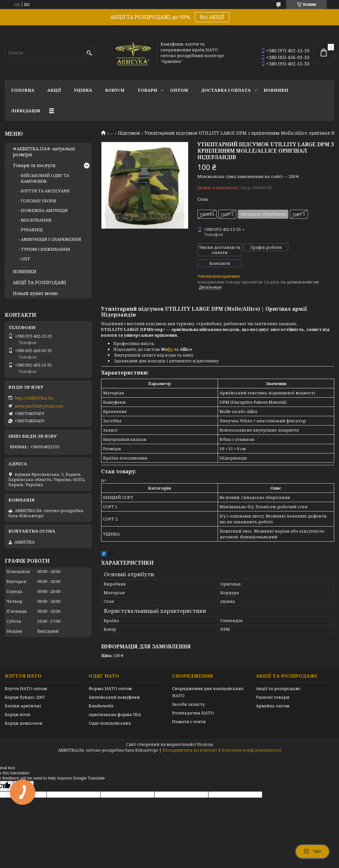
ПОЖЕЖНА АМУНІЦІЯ (44, 210)
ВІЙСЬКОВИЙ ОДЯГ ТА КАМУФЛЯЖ (45, 178)
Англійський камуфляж (114, 686)
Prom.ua (205, 733)
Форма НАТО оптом (110, 678)
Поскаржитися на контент (190, 739)
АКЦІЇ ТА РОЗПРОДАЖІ (39, 282)
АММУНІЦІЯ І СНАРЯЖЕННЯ (51, 239)
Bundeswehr (101, 695)
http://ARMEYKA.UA (34, 398)
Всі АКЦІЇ (212, 17)
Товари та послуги (34, 165)
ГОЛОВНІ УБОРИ (39, 201)
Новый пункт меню (35, 293)
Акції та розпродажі (278, 678)
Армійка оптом (273, 695)
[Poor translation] (23, 775)
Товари (147, 90)
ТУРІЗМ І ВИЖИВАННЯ (45, 249)
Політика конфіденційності (251, 739)
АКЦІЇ (54, 90)
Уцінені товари (273, 686)
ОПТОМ (179, 90)
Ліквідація (26, 111)
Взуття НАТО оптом (26, 678)
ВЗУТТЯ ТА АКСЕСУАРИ (45, 191)
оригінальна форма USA (115, 704)
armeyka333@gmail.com (39, 406)
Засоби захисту (188, 693)
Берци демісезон (24, 712)
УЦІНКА (83, 90)
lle (170, 338)
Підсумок (129, 133)
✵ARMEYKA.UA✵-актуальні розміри (44, 152)
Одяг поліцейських (110, 712)
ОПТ (26, 259)
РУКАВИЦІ (32, 230)
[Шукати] (89, 53)
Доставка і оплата (226, 90)
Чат (312, 851)
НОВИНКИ (276, 90)
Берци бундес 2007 (25, 686)
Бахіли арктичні (23, 695)
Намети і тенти (189, 711)
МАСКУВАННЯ (36, 220)
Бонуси (115, 90)
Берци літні (18, 704)
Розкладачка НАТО (193, 702)
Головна (23, 90)
